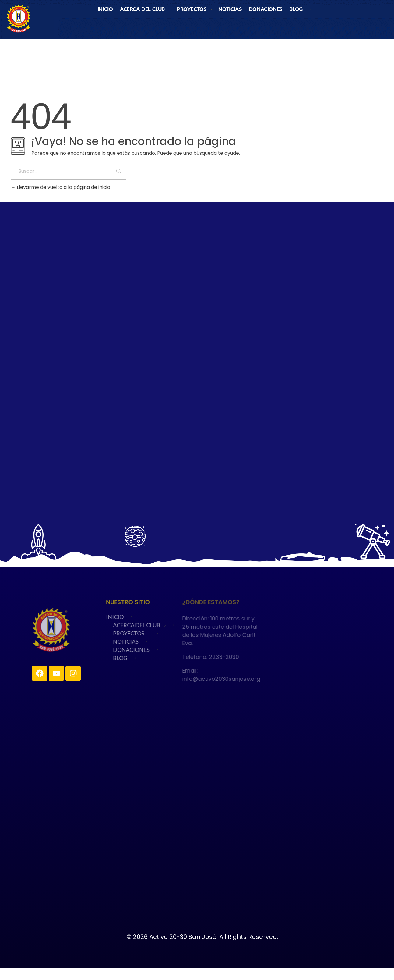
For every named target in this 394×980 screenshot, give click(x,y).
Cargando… (197, 384)
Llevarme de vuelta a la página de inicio (60, 187)
